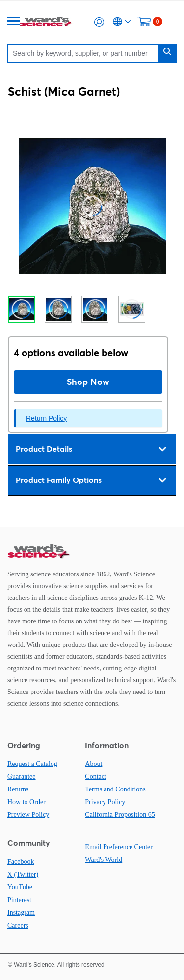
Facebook (21, 862)
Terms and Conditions (115, 789)
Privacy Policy (105, 802)
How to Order (26, 802)
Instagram (21, 913)
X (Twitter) (23, 874)
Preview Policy (28, 815)
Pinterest (19, 900)
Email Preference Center (119, 847)
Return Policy (46, 418)
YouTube (20, 887)
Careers (18, 925)
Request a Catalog (32, 764)
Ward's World (104, 860)
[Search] (86, 53)
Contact (96, 777)
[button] (99, 22)
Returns (18, 789)
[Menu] (14, 22)
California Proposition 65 (120, 815)
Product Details (91, 449)
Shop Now (88, 382)
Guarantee (22, 777)
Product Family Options (91, 480)
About (93, 764)
